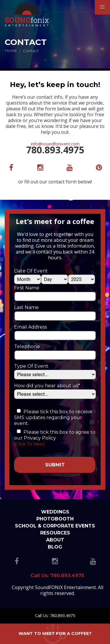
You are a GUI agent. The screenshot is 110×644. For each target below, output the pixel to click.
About (55, 540)
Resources (55, 533)
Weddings (55, 512)
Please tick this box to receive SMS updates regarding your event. (53, 418)
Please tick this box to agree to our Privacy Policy (55, 435)
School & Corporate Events (55, 526)
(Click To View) (29, 444)
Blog (55, 547)
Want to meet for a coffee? (55, 633)
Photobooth (55, 519)
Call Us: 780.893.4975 (55, 616)
